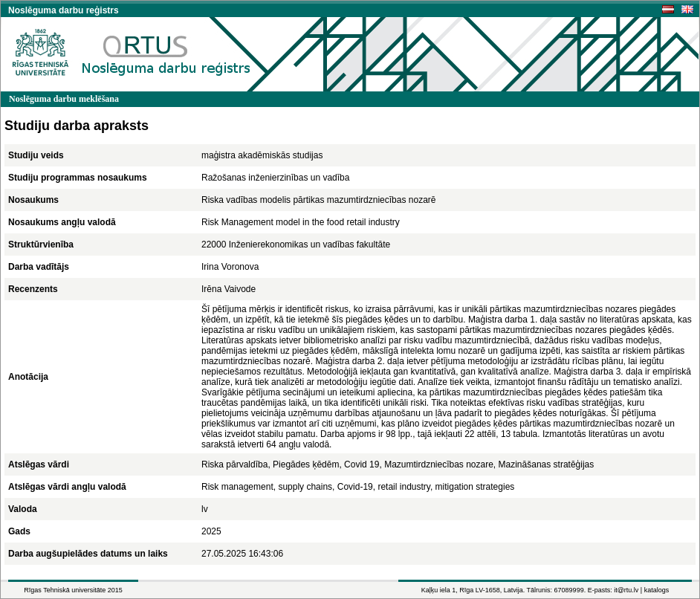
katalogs (657, 590)
